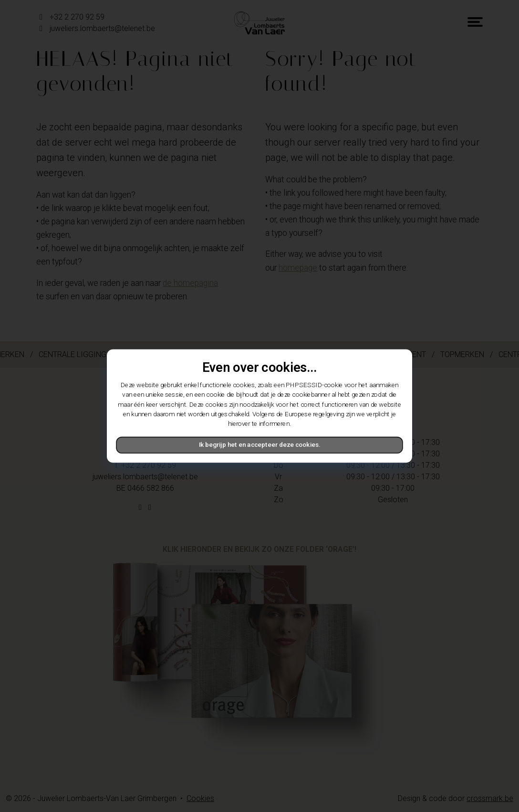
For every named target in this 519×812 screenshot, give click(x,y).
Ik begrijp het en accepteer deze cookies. (259, 445)
